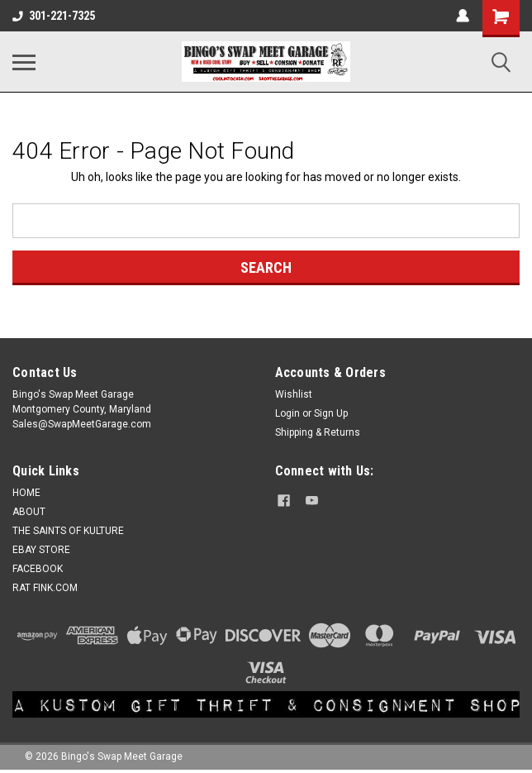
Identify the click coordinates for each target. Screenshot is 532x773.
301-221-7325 (54, 16)
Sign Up (331, 413)
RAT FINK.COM (45, 588)
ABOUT (29, 512)
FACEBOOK (38, 569)
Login (287, 413)
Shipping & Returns (318, 432)
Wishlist (294, 394)
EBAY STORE (41, 550)
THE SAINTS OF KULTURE (68, 531)
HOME (26, 493)
